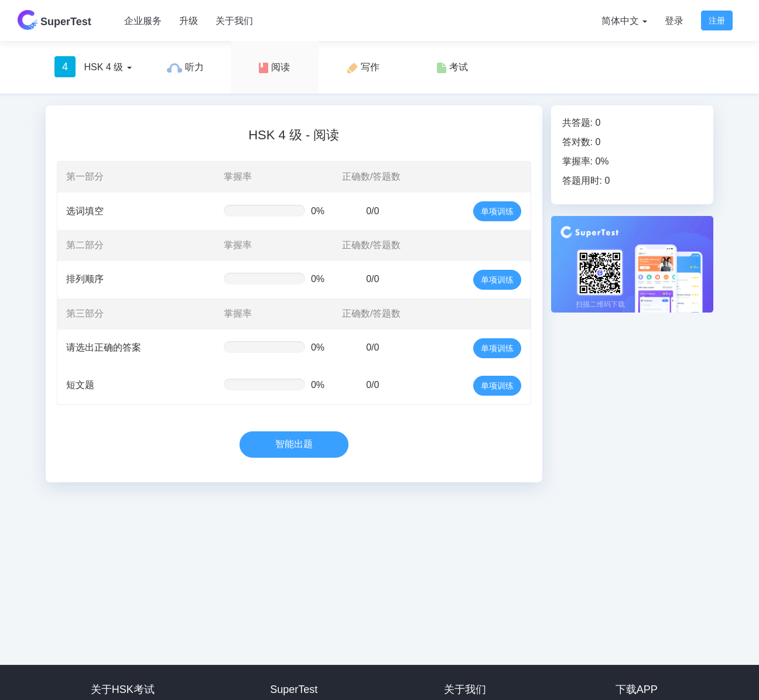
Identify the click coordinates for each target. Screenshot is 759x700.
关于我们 (234, 21)
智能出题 (294, 444)
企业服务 (143, 21)
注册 (717, 20)
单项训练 (497, 211)
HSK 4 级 (93, 67)
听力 (185, 67)
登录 (674, 21)
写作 (363, 68)
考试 (452, 68)
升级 (189, 21)
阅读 (274, 68)
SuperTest (54, 20)
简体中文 (624, 21)
